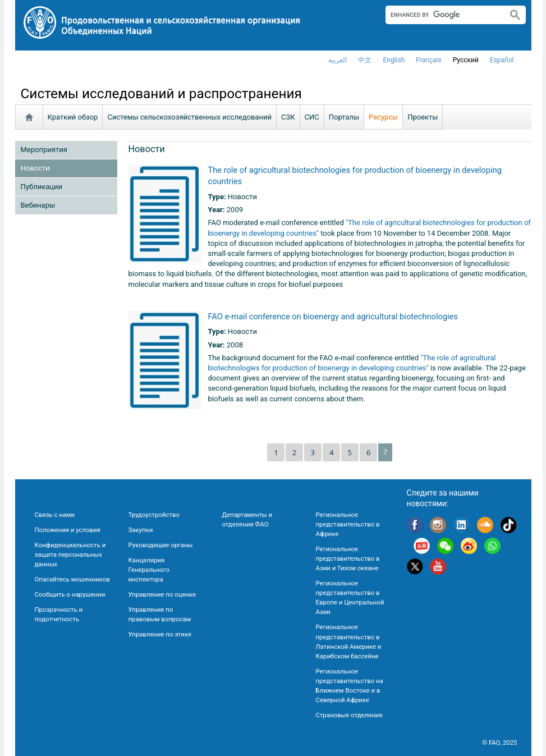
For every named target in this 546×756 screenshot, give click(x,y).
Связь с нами (55, 515)
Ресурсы (383, 117)
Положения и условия (68, 530)
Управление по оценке (162, 594)
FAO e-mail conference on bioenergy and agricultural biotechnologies (333, 317)
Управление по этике (160, 634)
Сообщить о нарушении (70, 594)
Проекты (423, 117)
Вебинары (38, 205)
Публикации (42, 187)
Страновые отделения (349, 715)
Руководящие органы (161, 545)
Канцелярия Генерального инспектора (149, 570)
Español (502, 60)
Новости (35, 168)
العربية (338, 60)
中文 (365, 60)
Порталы (344, 117)
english (394, 60)
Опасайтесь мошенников (72, 579)
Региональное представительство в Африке (348, 524)
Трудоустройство (154, 515)
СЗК (288, 117)
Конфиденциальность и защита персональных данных (70, 555)
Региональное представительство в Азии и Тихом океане (348, 558)
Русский (466, 60)
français (428, 60)
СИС (312, 117)
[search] (442, 15)
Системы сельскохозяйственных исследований (189, 117)
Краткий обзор (73, 117)
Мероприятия (44, 150)
